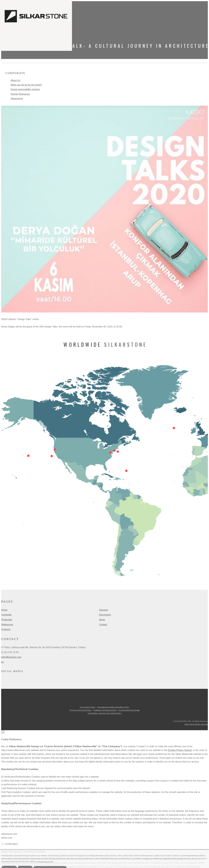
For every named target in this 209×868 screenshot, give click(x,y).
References (7, 625)
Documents (105, 615)
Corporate (6, 615)
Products (6, 629)
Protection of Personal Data (105, 710)
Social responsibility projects (25, 89)
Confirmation (11, 844)
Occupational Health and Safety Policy (113, 707)
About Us (15, 80)
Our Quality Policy (88, 707)
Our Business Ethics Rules (129, 710)
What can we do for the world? (26, 85)
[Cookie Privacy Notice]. (180, 750)
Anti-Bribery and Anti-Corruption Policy (105, 713)
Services (104, 610)
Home (4, 610)
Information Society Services (196, 724)
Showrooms (17, 99)
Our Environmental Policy (81, 710)
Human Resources (20, 94)
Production (7, 620)
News (102, 620)
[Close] (3, 732)
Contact (103, 625)
